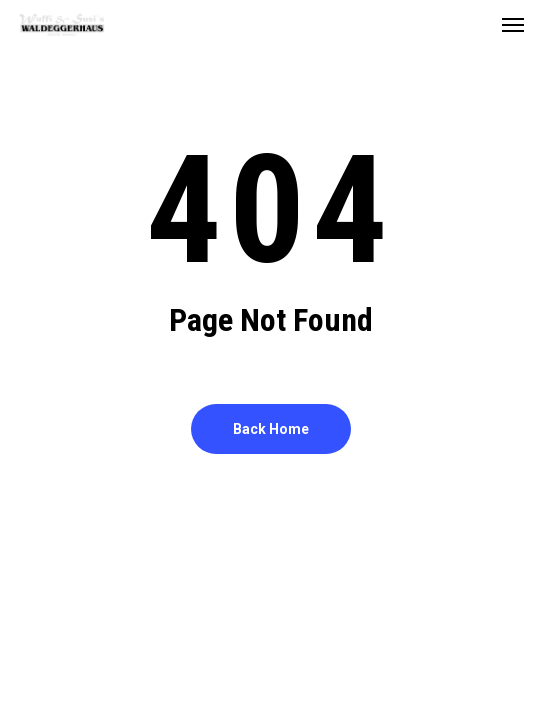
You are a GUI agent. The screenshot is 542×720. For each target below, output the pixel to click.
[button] (513, 24)
